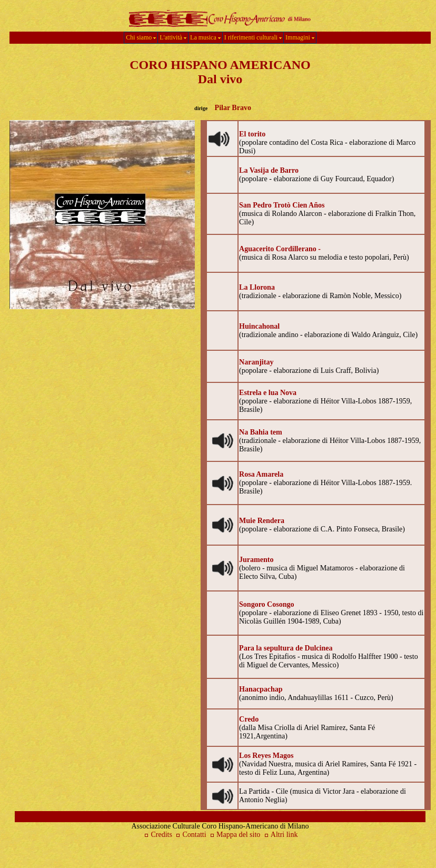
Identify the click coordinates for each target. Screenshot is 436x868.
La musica (205, 37)
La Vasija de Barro (269, 170)
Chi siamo (141, 37)
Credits (157, 835)
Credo (249, 719)
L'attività (173, 37)
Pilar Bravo (233, 108)
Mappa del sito (235, 835)
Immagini (300, 37)
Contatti (190, 835)
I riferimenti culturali (253, 37)
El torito (252, 134)
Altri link (284, 835)
